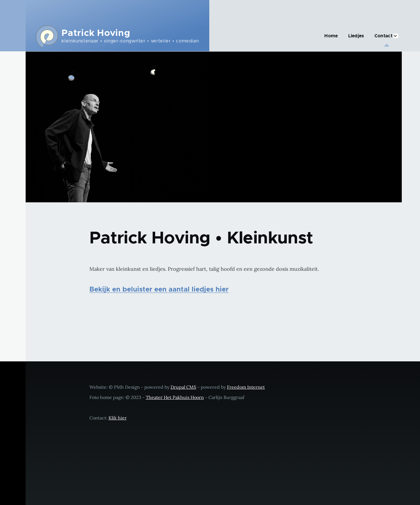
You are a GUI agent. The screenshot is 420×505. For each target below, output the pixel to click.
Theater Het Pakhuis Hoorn (175, 397)
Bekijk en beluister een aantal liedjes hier (159, 290)
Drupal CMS (183, 387)
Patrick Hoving (96, 33)
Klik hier (118, 418)
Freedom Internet (246, 387)
